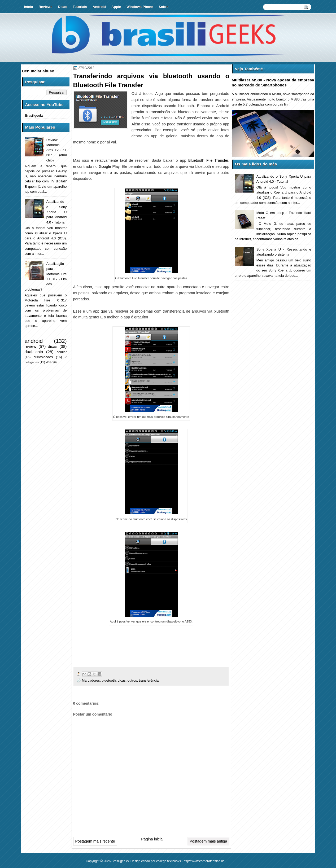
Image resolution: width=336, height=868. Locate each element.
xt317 (49, 362)
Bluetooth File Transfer (208, 160)
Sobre (163, 7)
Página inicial (152, 839)
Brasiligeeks (34, 115)
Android (99, 7)
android (34, 341)
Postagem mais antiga (208, 841)
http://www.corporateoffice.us (204, 861)
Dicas (63, 7)
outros (132, 680)
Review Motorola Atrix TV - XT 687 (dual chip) (57, 150)
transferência (149, 680)
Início (29, 7)
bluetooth (109, 680)
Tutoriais (80, 7)
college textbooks (169, 861)
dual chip (34, 352)
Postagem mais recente (95, 841)
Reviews (45, 7)
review (31, 346)
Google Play (109, 166)
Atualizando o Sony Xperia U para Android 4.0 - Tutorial (57, 212)
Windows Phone (140, 7)
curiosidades (43, 357)
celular (62, 352)
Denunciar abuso (38, 71)
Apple (116, 7)
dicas (122, 680)
